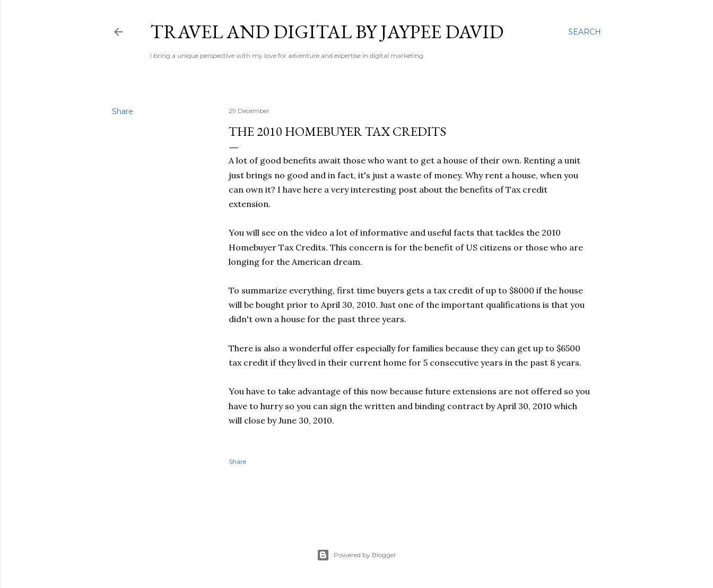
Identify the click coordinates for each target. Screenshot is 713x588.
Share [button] (123, 111)
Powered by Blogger (356, 555)
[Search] (585, 32)
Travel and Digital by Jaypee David (327, 32)
